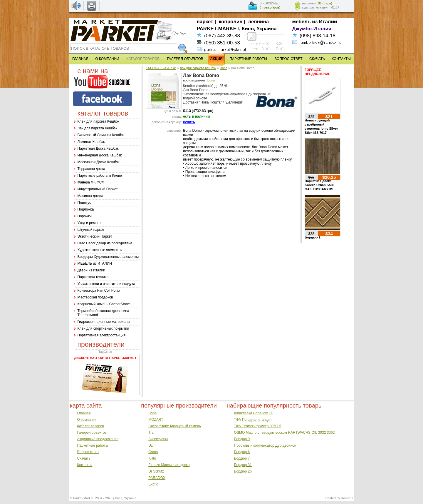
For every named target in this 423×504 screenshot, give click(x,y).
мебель (302, 22)
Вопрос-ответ (88, 452)
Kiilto (152, 458)
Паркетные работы (93, 445)
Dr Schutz (156, 471)
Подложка (86, 209)
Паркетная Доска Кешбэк (98, 148)
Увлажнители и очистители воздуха (106, 284)
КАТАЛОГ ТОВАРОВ (161, 68)
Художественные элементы (100, 250)
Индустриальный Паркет (98, 189)
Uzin (152, 445)
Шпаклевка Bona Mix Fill (254, 413)
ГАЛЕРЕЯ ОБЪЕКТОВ (185, 59)
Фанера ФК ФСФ (91, 182)
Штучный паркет (91, 230)
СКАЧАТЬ (317, 59)
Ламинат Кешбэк (91, 142)
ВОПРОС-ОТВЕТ (288, 59)
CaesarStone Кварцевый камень (174, 426)
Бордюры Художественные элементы (108, 257)
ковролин (231, 22)
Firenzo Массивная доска (169, 465)
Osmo (153, 452)
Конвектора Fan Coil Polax (99, 291)
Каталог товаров (91, 426)
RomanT (347, 498)
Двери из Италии (91, 270)
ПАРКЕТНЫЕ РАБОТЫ (248, 59)
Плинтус (84, 203)
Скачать (84, 458)
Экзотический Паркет (95, 236)
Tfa (151, 433)
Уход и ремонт (89, 223)
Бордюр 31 (243, 465)
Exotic (153, 484)
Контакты (85, 465)
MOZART (156, 420)
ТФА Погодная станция (253, 420)
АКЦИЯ (216, 59)
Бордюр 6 (242, 452)
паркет (205, 22)
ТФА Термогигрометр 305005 (258, 426)
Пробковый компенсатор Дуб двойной (265, 445)
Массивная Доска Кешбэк (99, 162)
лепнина (259, 22)
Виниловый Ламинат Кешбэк (101, 135)
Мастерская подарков (95, 297)
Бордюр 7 (242, 458)
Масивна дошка (90, 196)
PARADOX (157, 478)
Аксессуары (158, 439)
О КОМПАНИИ (107, 59)
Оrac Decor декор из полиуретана (105, 243)
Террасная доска (91, 169)
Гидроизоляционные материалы (104, 322)
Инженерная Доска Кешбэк (100, 155)
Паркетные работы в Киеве (100, 176)
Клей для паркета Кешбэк (99, 121)
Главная (84, 413)
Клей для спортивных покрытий (103, 328)
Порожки (85, 216)
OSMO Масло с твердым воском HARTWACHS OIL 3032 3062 (284, 433)
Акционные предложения (98, 439)
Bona (224, 68)
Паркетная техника (93, 277)
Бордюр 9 (242, 439)
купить (189, 122)
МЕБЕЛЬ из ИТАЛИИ (95, 263)
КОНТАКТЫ (341, 59)
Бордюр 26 (243, 471)
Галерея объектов (92, 433)
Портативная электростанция (102, 335)
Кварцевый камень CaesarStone (104, 304)
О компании (87, 420)
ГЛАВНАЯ (80, 59)
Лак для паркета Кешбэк (97, 128)
